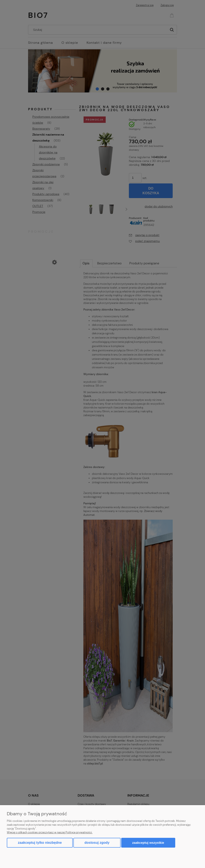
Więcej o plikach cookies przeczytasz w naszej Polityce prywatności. (50, 832)
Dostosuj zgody (97, 843)
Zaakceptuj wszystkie (148, 843)
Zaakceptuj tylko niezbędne (40, 843)
